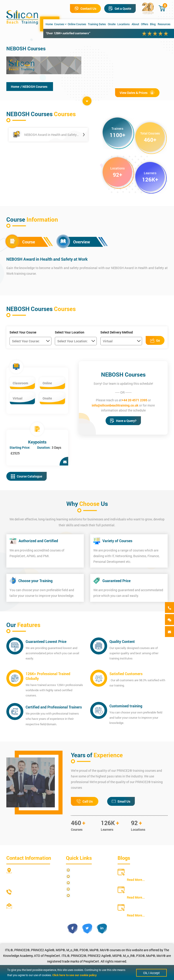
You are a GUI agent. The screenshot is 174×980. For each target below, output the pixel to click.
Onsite (112, 24)
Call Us (85, 801)
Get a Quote (120, 9)
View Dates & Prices (137, 93)
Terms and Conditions (88, 883)
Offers (145, 24)
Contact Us (85, 9)
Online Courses (77, 24)
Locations (123, 24)
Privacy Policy (82, 870)
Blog (153, 24)
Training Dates (97, 24)
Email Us (121, 801)
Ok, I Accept (151, 973)
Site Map (78, 876)
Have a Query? (123, 421)
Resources (164, 24)
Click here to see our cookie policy (75, 975)
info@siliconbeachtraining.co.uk (115, 405)
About (135, 24)
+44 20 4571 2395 (134, 400)
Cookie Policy (82, 895)
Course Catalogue (27, 476)
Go (155, 340)
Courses (60, 24)
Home (49, 24)
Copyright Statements (88, 889)
